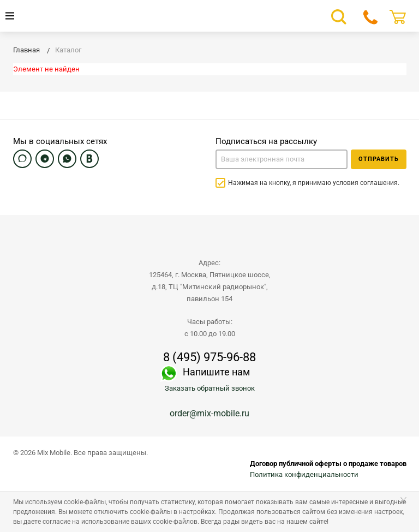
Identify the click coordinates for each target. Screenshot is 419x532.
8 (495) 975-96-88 (209, 357)
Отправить (379, 159)
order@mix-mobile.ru (209, 413)
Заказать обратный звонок (210, 388)
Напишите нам (216, 372)
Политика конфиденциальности (304, 474)
